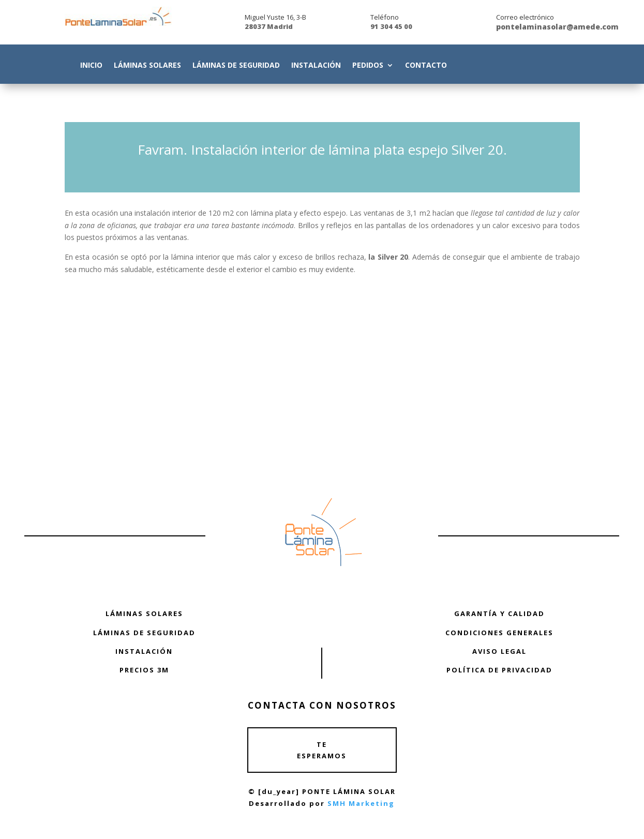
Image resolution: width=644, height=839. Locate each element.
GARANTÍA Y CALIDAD (499, 613)
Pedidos (368, 66)
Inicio (91, 66)
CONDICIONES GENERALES (499, 633)
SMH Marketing (361, 803)
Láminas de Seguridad (236, 66)
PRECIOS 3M (144, 670)
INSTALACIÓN (144, 651)
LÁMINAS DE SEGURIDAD (144, 633)
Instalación (316, 66)
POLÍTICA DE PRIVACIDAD (499, 670)
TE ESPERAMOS (322, 750)
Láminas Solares (147, 66)
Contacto (426, 66)
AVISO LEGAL (499, 651)
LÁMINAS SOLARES (144, 613)
